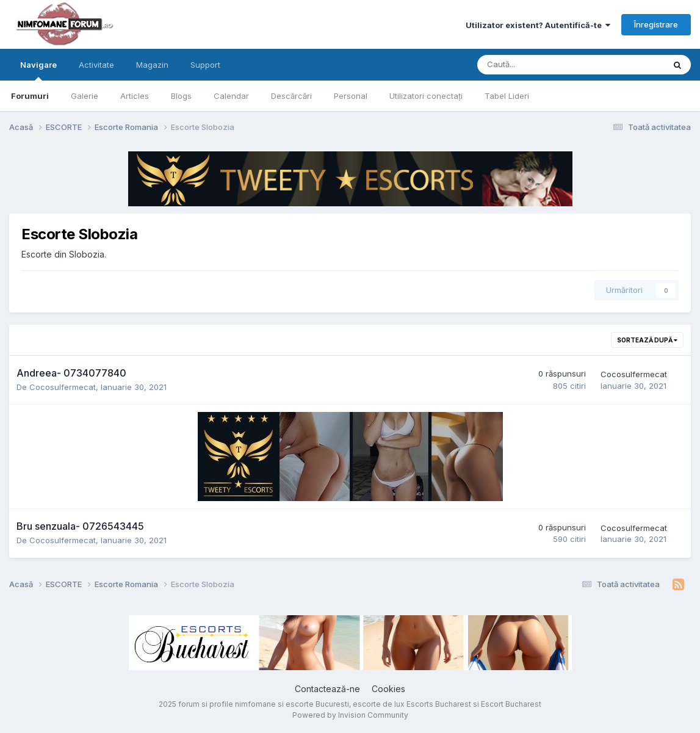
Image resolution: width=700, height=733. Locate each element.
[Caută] (539, 65)
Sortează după (647, 340)
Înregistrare (656, 24)
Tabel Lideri (507, 96)
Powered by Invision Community (350, 715)
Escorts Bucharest (439, 704)
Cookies (388, 689)
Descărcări (291, 96)
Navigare (38, 70)
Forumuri (30, 96)
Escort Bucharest (511, 704)
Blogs (181, 96)
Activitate (96, 65)
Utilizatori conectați (426, 96)
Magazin (152, 65)
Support (205, 65)
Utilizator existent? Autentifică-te (538, 25)
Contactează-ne (327, 689)
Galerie (85, 96)
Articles (135, 96)
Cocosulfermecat (63, 387)
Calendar (231, 96)
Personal (351, 96)
